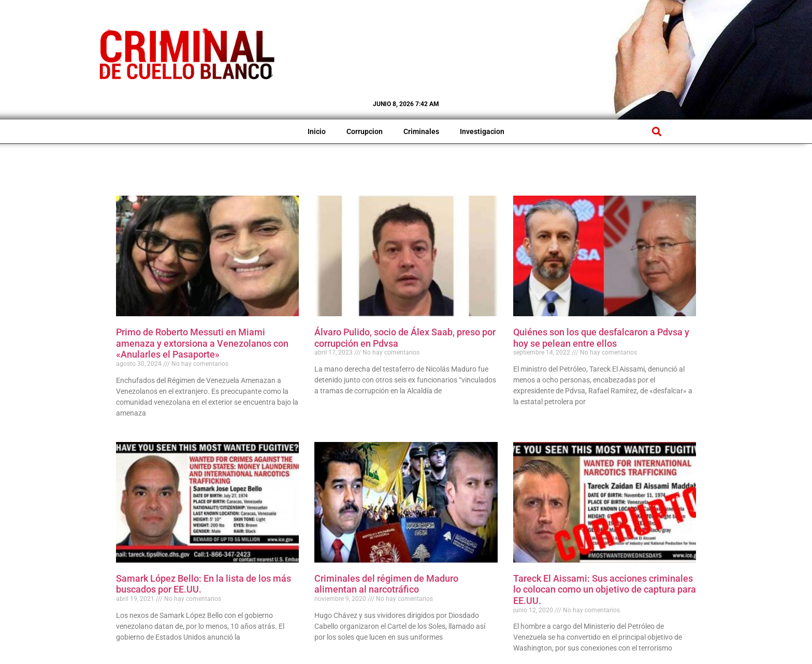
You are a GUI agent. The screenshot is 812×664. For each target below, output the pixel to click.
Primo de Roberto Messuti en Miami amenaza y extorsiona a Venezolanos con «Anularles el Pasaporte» (202, 343)
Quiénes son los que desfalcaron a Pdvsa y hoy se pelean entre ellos (601, 338)
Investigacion (482, 131)
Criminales (421, 131)
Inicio (317, 131)
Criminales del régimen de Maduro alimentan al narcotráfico (386, 584)
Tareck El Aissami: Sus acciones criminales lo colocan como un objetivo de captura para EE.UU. (605, 589)
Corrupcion (365, 131)
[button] (656, 132)
